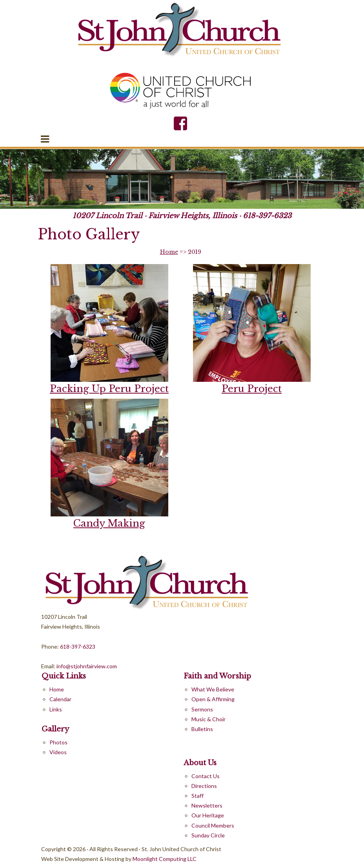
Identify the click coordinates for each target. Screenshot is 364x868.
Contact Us (206, 776)
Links (56, 709)
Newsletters (207, 805)
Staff (197, 796)
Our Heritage (208, 815)
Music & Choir (208, 719)
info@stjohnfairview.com (86, 666)
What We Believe (213, 689)
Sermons (202, 709)
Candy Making (109, 523)
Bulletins (202, 729)
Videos (58, 752)
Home (169, 252)
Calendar (60, 699)
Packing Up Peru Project (109, 389)
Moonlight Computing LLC (165, 859)
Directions (204, 786)
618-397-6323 (267, 216)
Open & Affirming (213, 699)
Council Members (213, 825)
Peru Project (252, 389)
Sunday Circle (208, 835)
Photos (58, 742)
